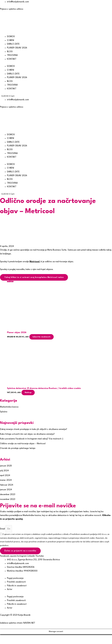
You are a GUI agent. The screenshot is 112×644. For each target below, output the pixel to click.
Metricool (35, 262)
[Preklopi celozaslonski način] (14, 637)
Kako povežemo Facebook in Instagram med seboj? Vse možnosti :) (32, 439)
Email (3, 529)
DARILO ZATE (13, 44)
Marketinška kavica (9, 407)
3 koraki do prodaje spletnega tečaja (18, 449)
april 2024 (5, 476)
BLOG (10, 52)
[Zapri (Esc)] (32, 637)
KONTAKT (12, 59)
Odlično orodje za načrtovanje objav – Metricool (23, 444)
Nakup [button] (29, 393)
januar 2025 (6, 466)
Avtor (10, 590)
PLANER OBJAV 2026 (17, 48)
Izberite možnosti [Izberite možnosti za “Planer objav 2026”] (43, 337)
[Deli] (23, 637)
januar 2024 (6, 490)
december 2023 (8, 495)
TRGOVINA (12, 55)
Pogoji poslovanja (16, 579)
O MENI (10, 40)
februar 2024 (7, 485)
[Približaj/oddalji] (4, 637)
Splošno (4, 412)
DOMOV (11, 37)
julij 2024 (4, 471)
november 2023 (8, 500)
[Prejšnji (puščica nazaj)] (4, 642)
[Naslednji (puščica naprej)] (14, 642)
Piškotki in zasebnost (17, 586)
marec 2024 (6, 480)
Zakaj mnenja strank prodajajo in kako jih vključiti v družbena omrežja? (34, 430)
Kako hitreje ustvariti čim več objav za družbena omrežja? (28, 434)
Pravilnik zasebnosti (17, 582)
